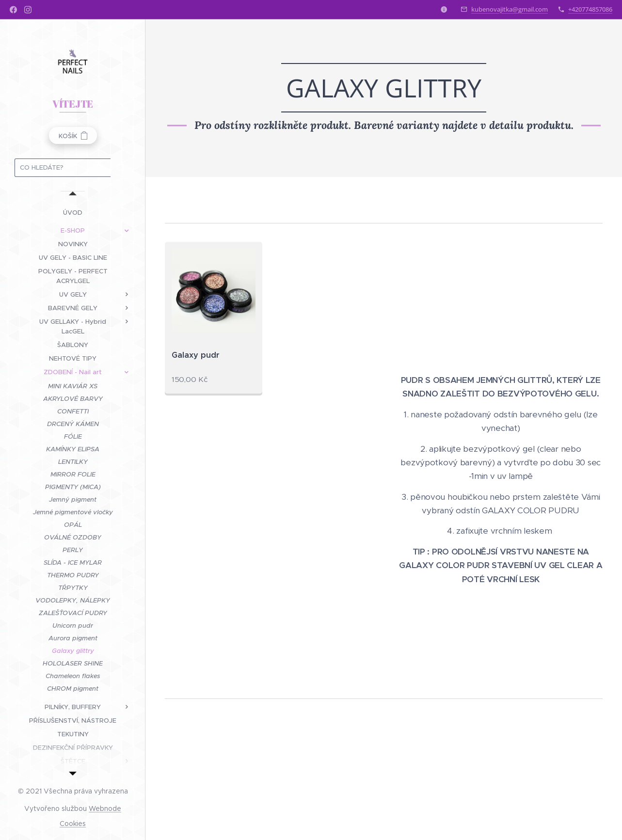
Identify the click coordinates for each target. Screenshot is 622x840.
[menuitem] (73, 213)
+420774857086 (590, 9)
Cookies (73, 824)
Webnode (105, 808)
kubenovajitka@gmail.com (510, 9)
